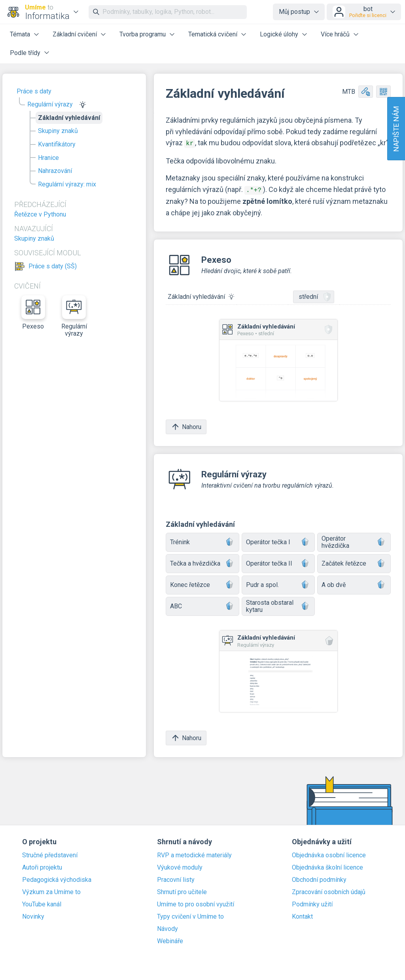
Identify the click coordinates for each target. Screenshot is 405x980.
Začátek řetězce (354, 562)
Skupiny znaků (58, 131)
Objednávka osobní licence (329, 854)
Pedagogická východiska (57, 878)
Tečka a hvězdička (202, 562)
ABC (202, 605)
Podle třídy (25, 53)
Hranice (48, 158)
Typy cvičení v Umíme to (190, 915)
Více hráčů (335, 34)
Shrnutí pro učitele (182, 891)
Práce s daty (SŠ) (53, 266)
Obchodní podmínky (319, 878)
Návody (167, 927)
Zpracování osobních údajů (329, 891)
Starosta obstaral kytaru (278, 605)
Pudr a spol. (278, 584)
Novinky (33, 915)
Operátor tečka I (278, 541)
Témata (20, 34)
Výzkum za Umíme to (51, 891)
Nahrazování (55, 171)
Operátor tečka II (278, 562)
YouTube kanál (42, 903)
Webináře (170, 940)
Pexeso (33, 313)
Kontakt (302, 915)
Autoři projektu (42, 866)
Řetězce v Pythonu (40, 214)
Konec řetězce (202, 584)
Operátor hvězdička (354, 540)
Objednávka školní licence (327, 866)
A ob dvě (354, 584)
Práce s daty (34, 91)
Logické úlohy (279, 34)
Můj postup (294, 12)
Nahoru (186, 425)
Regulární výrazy (50, 104)
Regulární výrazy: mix (67, 184)
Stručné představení (50, 854)
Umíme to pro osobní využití (196, 903)
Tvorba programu (143, 34)
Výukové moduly (180, 866)
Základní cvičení (75, 34)
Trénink (202, 541)
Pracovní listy (176, 878)
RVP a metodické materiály (194, 854)
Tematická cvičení (213, 34)
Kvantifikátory (57, 144)
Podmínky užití (312, 903)
